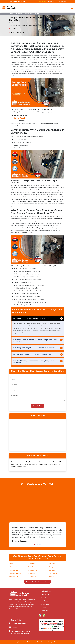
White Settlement (15, 570)
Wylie (12, 564)
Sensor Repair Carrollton (32, 14)
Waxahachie (33, 570)
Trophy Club (33, 577)
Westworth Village (16, 573)
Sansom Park (53, 573)
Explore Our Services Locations (37, 582)
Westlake (32, 564)
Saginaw (52, 577)
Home (11, 14)
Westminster (14, 577)
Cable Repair (44, 595)
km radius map (38, 434)
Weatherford (33, 567)
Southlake (52, 570)
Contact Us (43, 610)
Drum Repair (44, 598)
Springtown (53, 567)
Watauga (32, 573)
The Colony (53, 564)
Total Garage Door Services (37, 642)
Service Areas (44, 604)
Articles (42, 607)
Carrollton (19, 14)
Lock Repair (44, 601)
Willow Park (14, 567)
